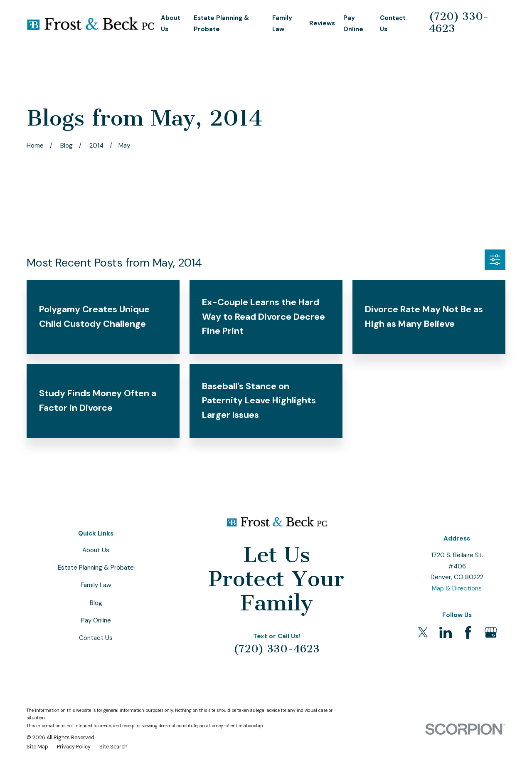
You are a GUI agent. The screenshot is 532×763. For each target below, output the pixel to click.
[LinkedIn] (446, 632)
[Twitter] (423, 632)
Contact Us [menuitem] (393, 23)
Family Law (96, 585)
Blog (96, 603)
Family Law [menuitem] (282, 23)
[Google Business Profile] (491, 632)
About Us (96, 550)
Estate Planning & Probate (96, 568)
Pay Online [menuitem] (353, 23)
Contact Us (96, 638)
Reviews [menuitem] (322, 23)
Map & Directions (457, 588)
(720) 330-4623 (459, 22)
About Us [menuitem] (171, 23)
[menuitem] (37, 747)
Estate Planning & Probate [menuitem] (221, 23)
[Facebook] (468, 632)
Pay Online (96, 620)
